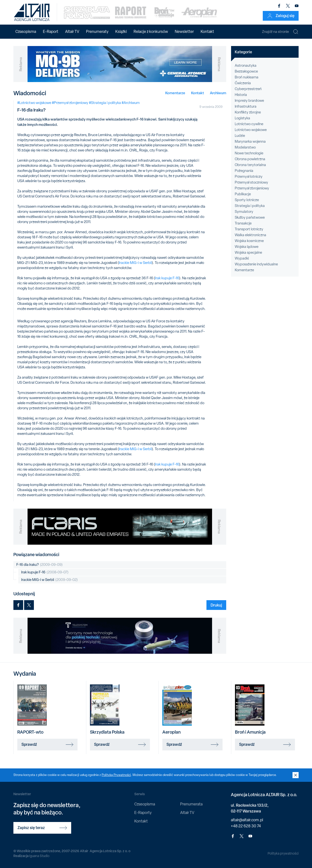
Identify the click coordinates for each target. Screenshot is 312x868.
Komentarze (175, 93)
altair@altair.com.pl (247, 820)
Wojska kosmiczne (249, 241)
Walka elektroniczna (250, 235)
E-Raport (51, 32)
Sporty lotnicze (247, 200)
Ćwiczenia (243, 83)
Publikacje (243, 194)
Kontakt (207, 32)
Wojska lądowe (247, 247)
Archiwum (218, 93)
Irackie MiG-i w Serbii (135, 263)
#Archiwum (131, 103)
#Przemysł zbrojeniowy (70, 103)
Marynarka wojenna (250, 141)
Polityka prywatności (283, 853)
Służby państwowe (250, 217)
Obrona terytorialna (250, 165)
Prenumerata (191, 804)
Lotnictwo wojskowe (251, 130)
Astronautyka (246, 65)
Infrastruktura (246, 106)
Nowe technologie (249, 153)
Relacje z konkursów (151, 32)
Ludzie (240, 136)
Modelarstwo (245, 147)
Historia (241, 95)
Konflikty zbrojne (248, 112)
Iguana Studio (39, 856)
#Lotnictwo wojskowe (34, 103)
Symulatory (244, 212)
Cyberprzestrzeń (248, 89)
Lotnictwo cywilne (249, 124)
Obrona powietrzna (250, 159)
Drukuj (216, 605)
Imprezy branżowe (249, 101)
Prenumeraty (97, 32)
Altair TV (72, 32)
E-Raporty (143, 813)
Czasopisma (26, 32)
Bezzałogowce (246, 71)
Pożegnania (244, 171)
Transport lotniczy (249, 229)
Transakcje (243, 223)
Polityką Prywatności (116, 775)
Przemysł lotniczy (249, 177)
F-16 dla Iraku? (39, 565)
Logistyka (242, 118)
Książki (121, 32)
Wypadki (242, 258)
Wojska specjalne (248, 252)
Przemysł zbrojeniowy (252, 188)
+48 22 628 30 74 (246, 826)
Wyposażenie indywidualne (256, 264)
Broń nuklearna (247, 77)
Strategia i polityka (250, 206)
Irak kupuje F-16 (167, 278)
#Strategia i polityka (105, 103)
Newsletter (184, 32)
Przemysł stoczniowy (251, 182)
